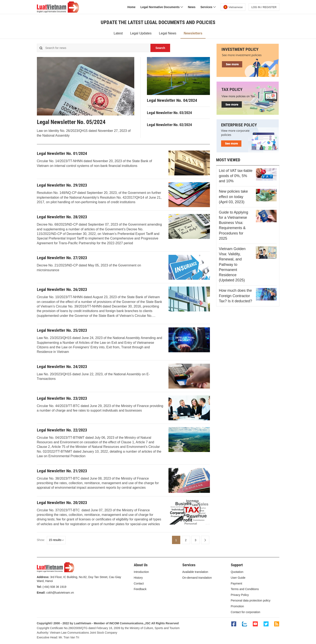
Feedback (140, 589)
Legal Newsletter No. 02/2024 (169, 125)
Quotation (237, 572)
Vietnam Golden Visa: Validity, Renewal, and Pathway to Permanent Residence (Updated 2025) (232, 264)
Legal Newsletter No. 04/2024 (172, 100)
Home (131, 7)
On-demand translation (197, 578)
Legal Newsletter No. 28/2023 (62, 217)
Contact (139, 583)
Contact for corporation (246, 612)
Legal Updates (141, 33)
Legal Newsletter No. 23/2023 (62, 398)
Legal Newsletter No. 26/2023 (62, 289)
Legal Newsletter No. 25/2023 (62, 330)
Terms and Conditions (245, 589)
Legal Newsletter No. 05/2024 (71, 122)
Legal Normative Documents (162, 7)
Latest (118, 33)
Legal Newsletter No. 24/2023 (62, 367)
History (138, 578)
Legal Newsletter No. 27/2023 (62, 258)
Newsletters (193, 33)
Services (208, 7)
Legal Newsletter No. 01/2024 (62, 153)
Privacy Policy (240, 595)
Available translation (195, 572)
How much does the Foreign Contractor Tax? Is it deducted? (235, 296)
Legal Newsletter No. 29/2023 (62, 185)
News (192, 7)
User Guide (238, 578)
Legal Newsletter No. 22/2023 (62, 430)
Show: (41, 540)
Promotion (237, 606)
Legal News (168, 33)
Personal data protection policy (251, 600)
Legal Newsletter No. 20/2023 (62, 503)
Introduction (141, 572)
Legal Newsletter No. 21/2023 (62, 471)
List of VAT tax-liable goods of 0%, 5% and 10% (236, 176)
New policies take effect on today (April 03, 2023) (233, 197)
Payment (237, 583)
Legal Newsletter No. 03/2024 (169, 113)
